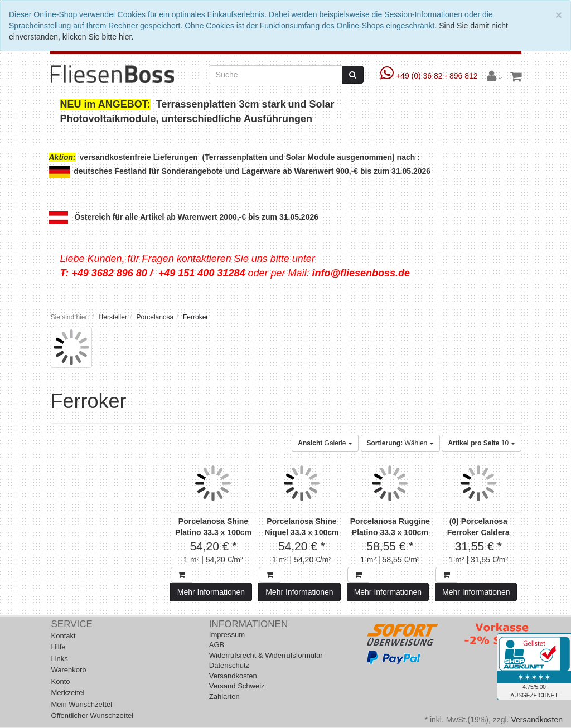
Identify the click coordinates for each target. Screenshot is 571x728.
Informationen (248, 624)
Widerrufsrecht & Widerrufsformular (266, 655)
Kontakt (64, 636)
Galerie (325, 443)
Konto (61, 681)
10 (481, 443)
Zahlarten (224, 697)
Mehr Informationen (211, 592)
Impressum (227, 635)
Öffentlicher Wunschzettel (93, 715)
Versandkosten (233, 676)
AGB (217, 645)
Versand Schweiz (237, 686)
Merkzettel (68, 693)
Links (60, 659)
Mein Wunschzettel (82, 704)
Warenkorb (69, 670)
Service (72, 624)
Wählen (400, 443)
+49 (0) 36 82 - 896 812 (430, 76)
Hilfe (59, 647)
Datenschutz (229, 665)
